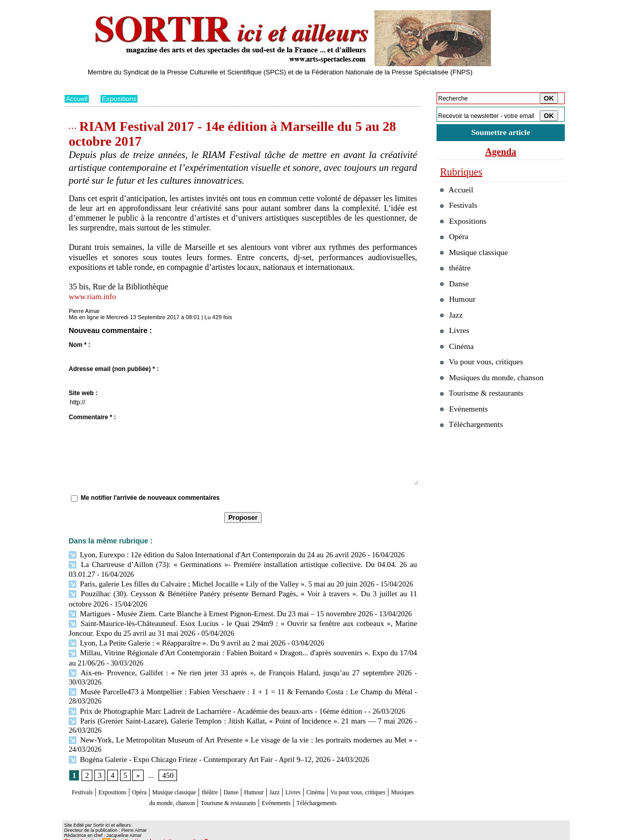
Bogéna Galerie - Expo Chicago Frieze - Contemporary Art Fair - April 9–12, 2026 (193, 742)
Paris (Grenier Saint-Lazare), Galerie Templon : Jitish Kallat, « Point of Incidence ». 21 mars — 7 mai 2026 (240, 704)
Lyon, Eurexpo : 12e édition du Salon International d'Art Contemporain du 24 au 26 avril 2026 (210, 554)
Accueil (77, 99)
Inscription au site (164, 832)
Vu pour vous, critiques (486, 384)
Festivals (84, 775)
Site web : (83, 393)
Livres (359, 775)
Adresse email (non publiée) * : (114, 369)
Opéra (159, 775)
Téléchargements (243, 795)
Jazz (336, 775)
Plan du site (79, 832)
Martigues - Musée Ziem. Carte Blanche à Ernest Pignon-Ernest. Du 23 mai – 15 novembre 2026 (214, 610)
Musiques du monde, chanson (212, 785)
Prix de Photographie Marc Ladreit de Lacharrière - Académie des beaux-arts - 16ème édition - (211, 695)
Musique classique (205, 775)
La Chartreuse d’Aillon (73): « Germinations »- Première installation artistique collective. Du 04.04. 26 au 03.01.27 (241, 564)
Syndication (123, 832)
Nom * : (80, 345)
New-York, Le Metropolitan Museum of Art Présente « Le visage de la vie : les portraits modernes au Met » (240, 723)
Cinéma (388, 775)
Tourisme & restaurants (305, 785)
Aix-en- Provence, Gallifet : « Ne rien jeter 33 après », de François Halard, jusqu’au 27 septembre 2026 (223, 667)
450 (166, 758)
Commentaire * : (92, 417)
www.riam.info (94, 296)
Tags (196, 832)
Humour (310, 775)
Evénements (369, 785)
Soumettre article (501, 133)
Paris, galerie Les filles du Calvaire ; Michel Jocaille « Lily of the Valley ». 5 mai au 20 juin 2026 (214, 582)
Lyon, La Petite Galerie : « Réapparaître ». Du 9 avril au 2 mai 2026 (172, 639)
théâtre (253, 775)
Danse (280, 775)
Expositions (122, 99)
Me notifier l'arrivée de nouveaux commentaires (150, 498)
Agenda (501, 153)
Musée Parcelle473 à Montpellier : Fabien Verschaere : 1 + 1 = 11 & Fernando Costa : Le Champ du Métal (240, 676)
